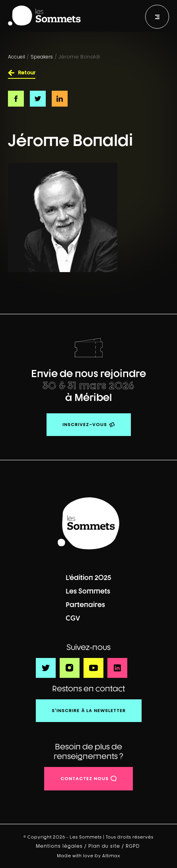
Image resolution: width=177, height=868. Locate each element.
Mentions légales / (62, 846)
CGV (73, 618)
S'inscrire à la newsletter (89, 710)
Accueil (17, 57)
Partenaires (85, 604)
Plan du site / (107, 846)
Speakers (42, 57)
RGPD (133, 846)
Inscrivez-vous (85, 424)
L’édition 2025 (88, 577)
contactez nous (85, 778)
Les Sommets (88, 591)
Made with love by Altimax (88, 855)
